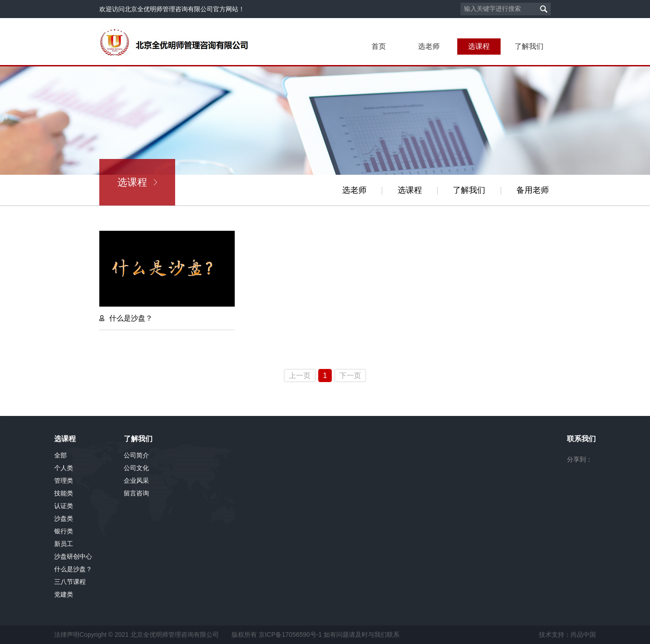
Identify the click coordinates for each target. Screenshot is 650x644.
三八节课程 (70, 582)
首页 (379, 46)
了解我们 (529, 46)
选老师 (429, 46)
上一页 (300, 376)
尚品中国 (583, 635)
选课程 (479, 46)
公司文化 (136, 468)
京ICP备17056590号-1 (290, 635)
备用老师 (533, 190)
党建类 (64, 594)
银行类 (64, 531)
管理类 (64, 481)
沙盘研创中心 (73, 556)
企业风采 (136, 481)
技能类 (64, 493)
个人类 (64, 468)
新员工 (64, 544)
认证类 (64, 506)
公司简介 (136, 455)
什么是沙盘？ (73, 569)
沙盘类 (64, 518)
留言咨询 (136, 493)
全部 (60, 455)
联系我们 (581, 439)
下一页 (350, 376)
